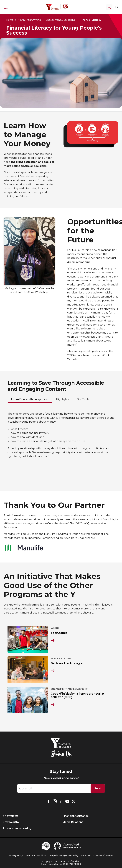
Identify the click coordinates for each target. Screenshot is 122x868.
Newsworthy (11, 822)
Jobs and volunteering (17, 828)
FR (117, 7)
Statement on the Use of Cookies (97, 855)
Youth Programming (30, 20)
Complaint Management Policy (64, 855)
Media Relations (73, 822)
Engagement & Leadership (61, 20)
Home (10, 20)
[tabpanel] (61, 435)
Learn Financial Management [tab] (30, 399)
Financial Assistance (76, 816)
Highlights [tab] (63, 399)
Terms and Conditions (36, 855)
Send (98, 788)
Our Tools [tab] (83, 399)
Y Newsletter (11, 816)
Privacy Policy (16, 855)
